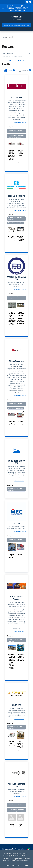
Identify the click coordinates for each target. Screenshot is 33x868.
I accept (27, 865)
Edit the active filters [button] (17, 60)
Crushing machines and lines (12, 556)
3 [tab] (15, 160)
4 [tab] (17, 160)
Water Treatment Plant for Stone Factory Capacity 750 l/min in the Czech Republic (12, 318)
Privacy (8, 865)
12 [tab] (20, 241)
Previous (6, 150)
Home (4, 37)
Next (27, 150)
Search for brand (8, 53)
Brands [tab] (9, 70)
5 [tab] (20, 160)
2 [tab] (12, 160)
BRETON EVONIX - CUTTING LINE (21, 153)
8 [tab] (16, 162)
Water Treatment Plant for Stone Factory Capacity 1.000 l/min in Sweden (21, 318)
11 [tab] (17, 241)
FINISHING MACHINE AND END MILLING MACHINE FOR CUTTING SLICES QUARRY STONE (12, 662)
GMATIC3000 (12, 422)
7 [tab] (25, 160)
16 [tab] (19, 243)
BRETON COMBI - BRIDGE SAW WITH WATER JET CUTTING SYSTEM (12, 155)
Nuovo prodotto (12, 825)
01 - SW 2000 (12, 742)
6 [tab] (23, 160)
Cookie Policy (16, 865)
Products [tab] (25, 70)
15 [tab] (16, 243)
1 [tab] (9, 160)
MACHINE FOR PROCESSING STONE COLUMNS (21, 658)
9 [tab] (19, 162)
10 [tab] (15, 241)
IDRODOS (21, 422)
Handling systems (21, 555)
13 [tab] (23, 241)
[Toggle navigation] (3, 8)
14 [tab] (25, 241)
